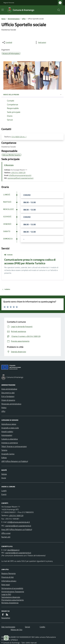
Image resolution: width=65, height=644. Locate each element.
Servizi (27, 627)
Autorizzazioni (7, 435)
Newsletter (6, 618)
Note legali (6, 585)
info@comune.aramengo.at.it (20, 175)
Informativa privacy (9, 581)
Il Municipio (9, 165)
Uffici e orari (6, 533)
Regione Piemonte (9, 3)
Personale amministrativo (11, 404)
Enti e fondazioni (8, 396)
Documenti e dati (8, 393)
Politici (4, 408)
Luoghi (4, 491)
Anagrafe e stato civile (10, 428)
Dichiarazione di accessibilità (12, 588)
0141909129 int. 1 (19, 137)
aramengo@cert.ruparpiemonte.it (21, 178)
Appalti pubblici (7, 432)
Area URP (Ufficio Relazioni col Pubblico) (17, 529)
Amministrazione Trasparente (13, 592)
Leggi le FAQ (6, 594)
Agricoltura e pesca (9, 424)
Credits (42, 627)
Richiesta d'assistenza (10, 603)
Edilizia (4, 458)
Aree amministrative (9, 389)
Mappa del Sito (16, 630)
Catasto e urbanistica (10, 439)
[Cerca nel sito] (58, 10)
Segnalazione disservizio (11, 597)
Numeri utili (6, 537)
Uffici (24, 19)
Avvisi (4, 478)
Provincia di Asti (8, 577)
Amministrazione (14, 19)
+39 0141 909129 (18, 172)
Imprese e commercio (10, 443)
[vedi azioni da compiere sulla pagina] (40, 42)
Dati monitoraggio (8, 627)
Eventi (4, 494)
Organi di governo (8, 400)
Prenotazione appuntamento (13, 600)
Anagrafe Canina (8, 454)
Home (3, 19)
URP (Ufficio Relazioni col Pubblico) (15, 461)
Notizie (4, 474)
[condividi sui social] (7, 42)
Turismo (8, 255)
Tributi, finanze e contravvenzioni (14, 446)
